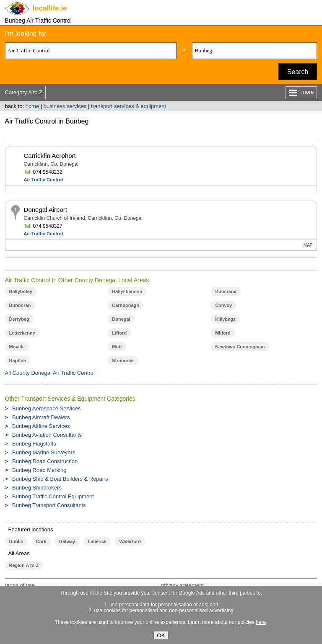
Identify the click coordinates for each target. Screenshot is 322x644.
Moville (17, 347)
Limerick (97, 541)
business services (65, 106)
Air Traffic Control (44, 180)
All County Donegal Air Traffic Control (50, 373)
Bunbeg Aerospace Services (46, 408)
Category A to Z (24, 92)
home (32, 106)
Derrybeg (19, 319)
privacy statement (182, 585)
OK (161, 635)
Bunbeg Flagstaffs (34, 444)
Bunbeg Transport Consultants (49, 505)
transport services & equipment (129, 106)
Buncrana (226, 291)
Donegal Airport (45, 210)
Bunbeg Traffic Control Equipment (53, 496)
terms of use (20, 585)
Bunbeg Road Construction (45, 461)
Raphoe (18, 361)
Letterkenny (22, 333)
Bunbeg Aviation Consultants (47, 435)
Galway (67, 541)
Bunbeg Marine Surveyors (44, 452)
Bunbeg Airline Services (41, 426)
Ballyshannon (127, 291)
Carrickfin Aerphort (50, 156)
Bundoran (20, 305)
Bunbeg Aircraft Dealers (41, 417)
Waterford (130, 541)
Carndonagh (126, 305)
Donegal (121, 319)
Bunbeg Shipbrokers (37, 488)
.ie (50, 8)
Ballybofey (21, 291)
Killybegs (225, 319)
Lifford (119, 333)
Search (298, 72)
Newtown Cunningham (240, 347)
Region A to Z (24, 565)
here (261, 622)
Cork (41, 541)
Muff (117, 347)
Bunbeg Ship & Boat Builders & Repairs (60, 479)
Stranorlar (123, 361)
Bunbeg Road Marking (39, 470)
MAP (308, 245)
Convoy (223, 305)
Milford (223, 333)
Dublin (16, 541)
